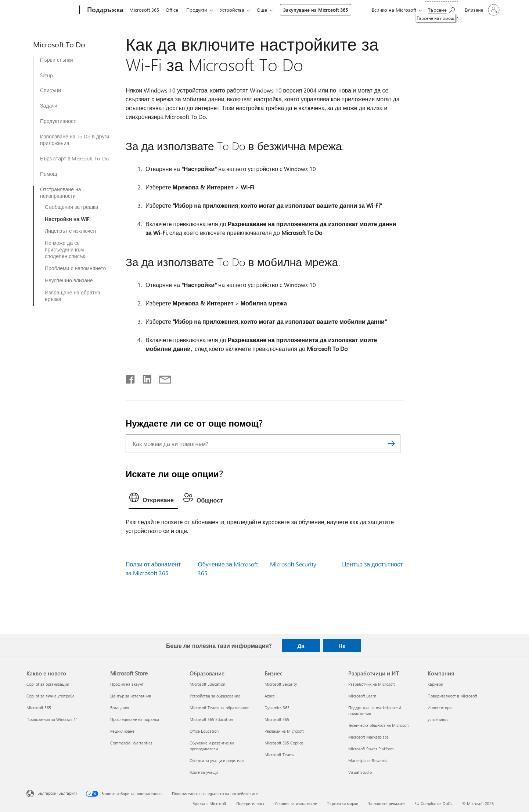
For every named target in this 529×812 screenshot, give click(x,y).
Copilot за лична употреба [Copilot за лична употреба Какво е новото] (51, 696)
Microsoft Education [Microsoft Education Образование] (207, 684)
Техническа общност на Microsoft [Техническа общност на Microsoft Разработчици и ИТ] (379, 725)
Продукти (200, 10)
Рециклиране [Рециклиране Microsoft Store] (122, 731)
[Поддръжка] (104, 10)
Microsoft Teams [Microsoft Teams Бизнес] (279, 755)
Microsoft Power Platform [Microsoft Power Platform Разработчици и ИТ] (371, 749)
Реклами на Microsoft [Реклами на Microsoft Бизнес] (284, 731)
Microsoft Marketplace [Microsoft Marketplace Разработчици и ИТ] (368, 737)
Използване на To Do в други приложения (75, 140)
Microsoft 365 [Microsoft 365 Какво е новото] (39, 708)
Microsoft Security (293, 564)
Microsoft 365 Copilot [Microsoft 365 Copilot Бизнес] (284, 743)
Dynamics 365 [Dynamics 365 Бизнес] (277, 708)
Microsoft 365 (144, 10)
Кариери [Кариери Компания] (435, 684)
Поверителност (250, 803)
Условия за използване (296, 803)
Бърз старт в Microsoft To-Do (74, 159)
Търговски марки (343, 803)
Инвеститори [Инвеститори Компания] (440, 708)
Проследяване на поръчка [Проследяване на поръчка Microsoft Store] (135, 719)
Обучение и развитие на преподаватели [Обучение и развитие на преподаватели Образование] (212, 746)
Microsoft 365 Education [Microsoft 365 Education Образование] (211, 719)
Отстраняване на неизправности (61, 193)
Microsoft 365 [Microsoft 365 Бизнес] (277, 719)
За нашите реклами (386, 803)
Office (173, 10)
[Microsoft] (52, 10)
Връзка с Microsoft (209, 803)
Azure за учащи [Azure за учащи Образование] (204, 772)
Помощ (49, 174)
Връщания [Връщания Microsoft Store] (120, 708)
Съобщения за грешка (71, 207)
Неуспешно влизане (69, 280)
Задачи (49, 106)
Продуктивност (58, 121)
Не (342, 646)
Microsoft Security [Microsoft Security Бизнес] (281, 684)
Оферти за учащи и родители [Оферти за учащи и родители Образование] (217, 760)
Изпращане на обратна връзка (73, 296)
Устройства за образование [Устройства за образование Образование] (215, 696)
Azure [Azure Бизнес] (270, 696)
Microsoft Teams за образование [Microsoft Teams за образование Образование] (219, 708)
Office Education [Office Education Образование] (204, 731)
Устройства (236, 10)
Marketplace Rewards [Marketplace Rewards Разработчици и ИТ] (368, 760)
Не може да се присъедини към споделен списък (65, 250)
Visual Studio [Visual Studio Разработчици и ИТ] (360, 772)
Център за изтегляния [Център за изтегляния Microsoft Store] (131, 696)
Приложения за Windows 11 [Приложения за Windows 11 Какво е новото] (52, 719)
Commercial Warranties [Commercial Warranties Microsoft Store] (131, 743)
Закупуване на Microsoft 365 (321, 10)
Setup (46, 75)
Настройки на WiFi (68, 219)
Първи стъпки (57, 60)
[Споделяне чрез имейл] (162, 378)
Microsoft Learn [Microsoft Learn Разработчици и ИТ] (362, 696)
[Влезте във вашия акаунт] (481, 10)
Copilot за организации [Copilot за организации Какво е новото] (48, 684)
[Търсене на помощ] (441, 9)
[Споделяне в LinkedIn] (144, 378)
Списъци (51, 90)
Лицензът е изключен (70, 231)
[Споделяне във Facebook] (131, 378)
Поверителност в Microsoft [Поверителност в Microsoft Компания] (452, 696)
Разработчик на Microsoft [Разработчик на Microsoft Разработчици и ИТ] (372, 684)
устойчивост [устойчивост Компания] (439, 719)
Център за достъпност (372, 564)
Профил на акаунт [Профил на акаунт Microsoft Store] (127, 684)
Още (268, 10)
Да (301, 646)
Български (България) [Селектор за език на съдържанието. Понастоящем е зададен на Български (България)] (57, 793)
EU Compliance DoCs (433, 803)
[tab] (153, 499)
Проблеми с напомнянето (75, 268)
